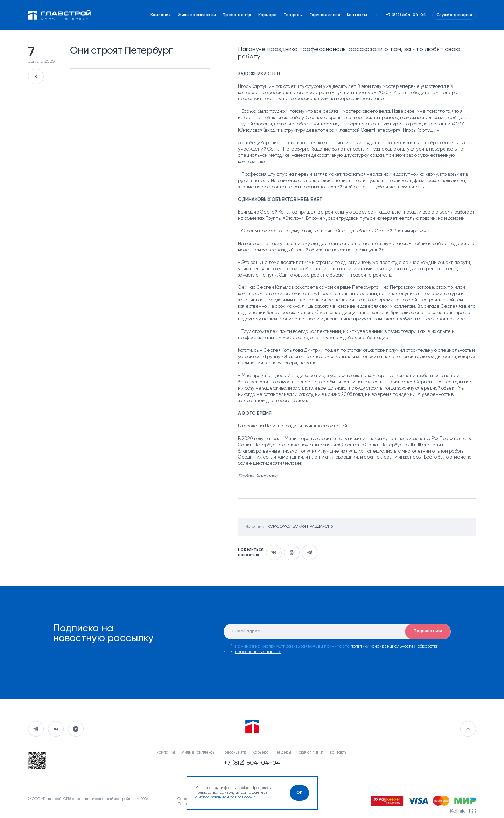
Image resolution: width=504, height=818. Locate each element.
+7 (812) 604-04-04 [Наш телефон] (406, 15)
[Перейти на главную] (60, 15)
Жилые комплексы (197, 15)
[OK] (299, 793)
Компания (161, 15)
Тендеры (293, 15)
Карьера (268, 15)
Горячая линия (325, 15)
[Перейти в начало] (468, 729)
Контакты (357, 15)
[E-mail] (337, 632)
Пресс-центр (237, 15)
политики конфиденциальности (382, 646)
